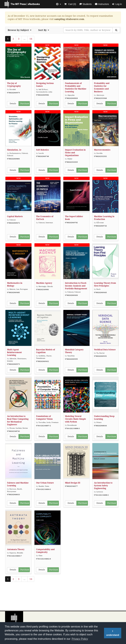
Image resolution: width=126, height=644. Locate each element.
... (24, 39)
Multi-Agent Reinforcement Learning (14, 352)
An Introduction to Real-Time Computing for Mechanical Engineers (18, 420)
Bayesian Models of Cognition (46, 351)
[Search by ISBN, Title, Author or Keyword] (88, 30)
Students (85, 4)
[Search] (116, 30)
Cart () (70, 4)
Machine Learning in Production (104, 218)
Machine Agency (44, 283)
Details (13, 104)
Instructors (102, 4)
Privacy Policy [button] (80, 639)
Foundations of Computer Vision (44, 418)
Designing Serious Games (45, 85)
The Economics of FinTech (45, 218)
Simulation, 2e (14, 150)
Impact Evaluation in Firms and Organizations (75, 153)
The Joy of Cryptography (14, 85)
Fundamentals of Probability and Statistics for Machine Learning (76, 87)
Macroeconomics (102, 150)
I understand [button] (113, 633)
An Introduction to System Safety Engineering (103, 486)
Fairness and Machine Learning (18, 484)
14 (31, 39)
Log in (117, 4)
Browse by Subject (21, 30)
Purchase (25, 104)
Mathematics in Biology (15, 284)
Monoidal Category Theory (74, 351)
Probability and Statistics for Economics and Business (102, 87)
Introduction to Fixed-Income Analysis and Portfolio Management (76, 286)
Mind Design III (73, 483)
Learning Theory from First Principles (105, 284)
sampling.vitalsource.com (69, 19)
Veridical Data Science (105, 350)
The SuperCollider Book (74, 218)
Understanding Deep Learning (104, 418)
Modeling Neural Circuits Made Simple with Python (75, 419)
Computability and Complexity (45, 551)
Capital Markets (15, 216)
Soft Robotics (42, 150)
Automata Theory (16, 549)
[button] (59, 4)
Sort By (45, 30)
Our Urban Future (45, 483)
